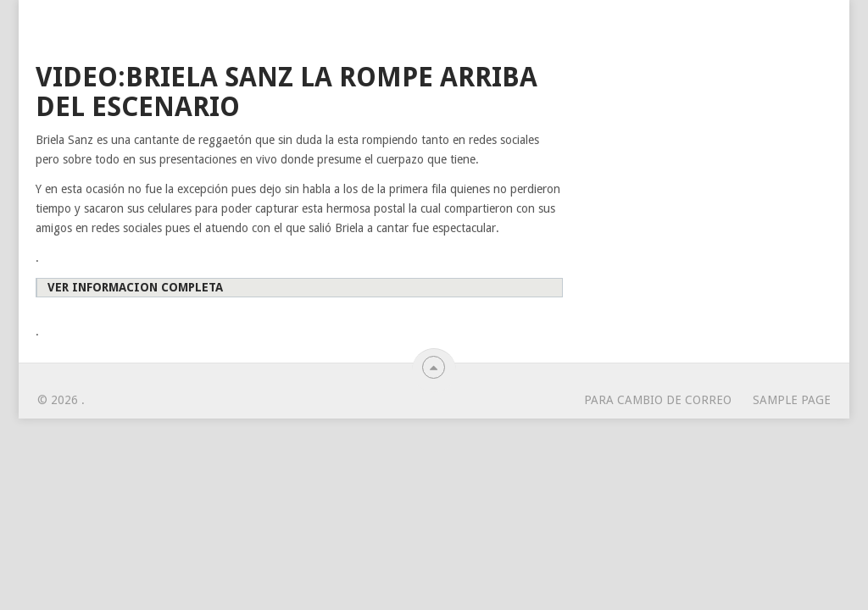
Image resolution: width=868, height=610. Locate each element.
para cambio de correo (658, 400)
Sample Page (792, 400)
